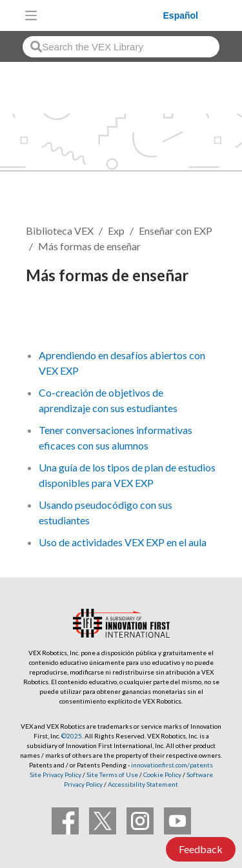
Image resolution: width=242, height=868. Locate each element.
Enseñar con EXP (176, 231)
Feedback (201, 849)
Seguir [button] (48, 319)
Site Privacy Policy (55, 774)
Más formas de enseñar (89, 246)
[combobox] (121, 47)
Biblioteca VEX (60, 231)
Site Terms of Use (112, 774)
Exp (116, 231)
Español (181, 15)
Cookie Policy (162, 774)
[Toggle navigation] (31, 15)
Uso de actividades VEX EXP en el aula (123, 542)
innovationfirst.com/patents (172, 765)
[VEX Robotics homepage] (103, 15)
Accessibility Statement (143, 784)
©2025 (72, 736)
